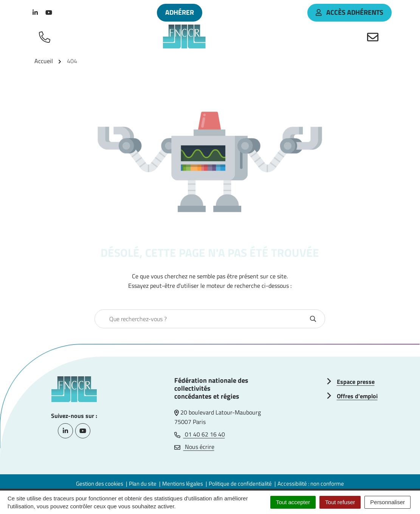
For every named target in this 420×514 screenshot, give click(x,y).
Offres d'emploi (357, 396)
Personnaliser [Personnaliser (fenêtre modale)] (387, 502)
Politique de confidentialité (240, 484)
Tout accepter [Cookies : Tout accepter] (293, 502)
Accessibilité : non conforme (311, 484)
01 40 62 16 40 (200, 434)
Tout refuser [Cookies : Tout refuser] (340, 502)
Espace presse (356, 382)
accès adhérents (349, 12)
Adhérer (180, 12)
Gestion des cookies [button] (100, 484)
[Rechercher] (313, 319)
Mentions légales (183, 484)
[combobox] (202, 319)
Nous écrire (194, 447)
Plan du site (143, 484)
